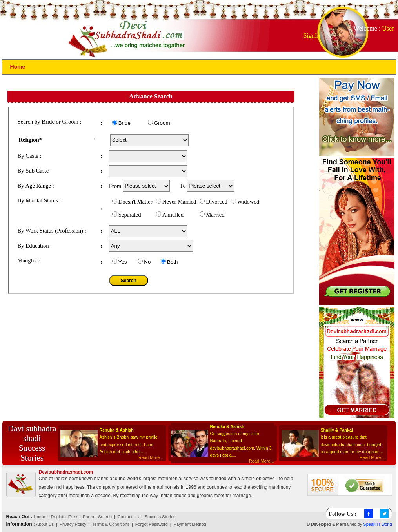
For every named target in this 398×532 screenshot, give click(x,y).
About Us (45, 524)
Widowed (248, 202)
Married (215, 215)
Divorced (217, 202)
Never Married (179, 202)
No (147, 262)
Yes (123, 262)
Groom (162, 123)
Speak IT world (377, 524)
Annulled (173, 215)
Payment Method (190, 524)
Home (39, 517)
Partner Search (97, 517)
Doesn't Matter (135, 202)
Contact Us (128, 517)
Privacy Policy (73, 524)
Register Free (64, 517)
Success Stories (160, 517)
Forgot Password (152, 524)
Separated (130, 215)
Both (172, 262)
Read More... (151, 457)
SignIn (312, 36)
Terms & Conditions (111, 524)
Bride (124, 123)
